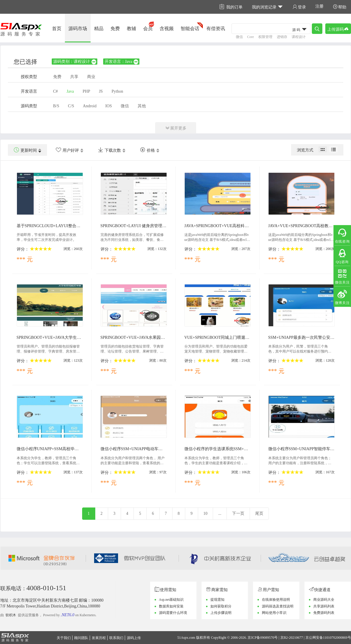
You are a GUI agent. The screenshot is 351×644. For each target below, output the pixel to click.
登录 (299, 7)
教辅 (132, 29)
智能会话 (190, 29)
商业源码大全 (324, 600)
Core (251, 37)
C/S (71, 106)
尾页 (259, 513)
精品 (99, 29)
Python (117, 91)
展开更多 (176, 128)
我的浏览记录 (268, 7)
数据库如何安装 (171, 606)
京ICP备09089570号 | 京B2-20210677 (275, 638)
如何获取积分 (221, 606)
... (220, 513)
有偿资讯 (216, 29)
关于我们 (64, 638)
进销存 (282, 37)
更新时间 (25, 150)
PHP (87, 91)
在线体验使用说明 (276, 600)
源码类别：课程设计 (75, 62)
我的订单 (231, 7)
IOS (109, 106)
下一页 (238, 513)
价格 (147, 150)
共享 (74, 77)
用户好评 (67, 150)
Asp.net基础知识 (171, 600)
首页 (57, 29)
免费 (115, 29)
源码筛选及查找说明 (278, 606)
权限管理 (265, 37)
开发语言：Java (122, 62)
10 (205, 513)
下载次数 (109, 150)
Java (70, 91)
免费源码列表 (324, 613)
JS (101, 91)
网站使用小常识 (274, 613)
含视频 (167, 29)
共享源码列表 (324, 606)
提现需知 (217, 600)
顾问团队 (81, 638)
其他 (142, 106)
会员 (148, 29)
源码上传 (134, 638)
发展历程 (99, 638)
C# (56, 91)
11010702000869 (335, 638)
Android (90, 106)
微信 (239, 37)
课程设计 (299, 37)
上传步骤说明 (221, 613)
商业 (91, 77)
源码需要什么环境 (173, 613)
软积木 (11, 615)
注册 (319, 6)
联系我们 (116, 638)
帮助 (340, 7)
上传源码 (338, 29)
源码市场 (78, 29)
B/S (56, 106)
